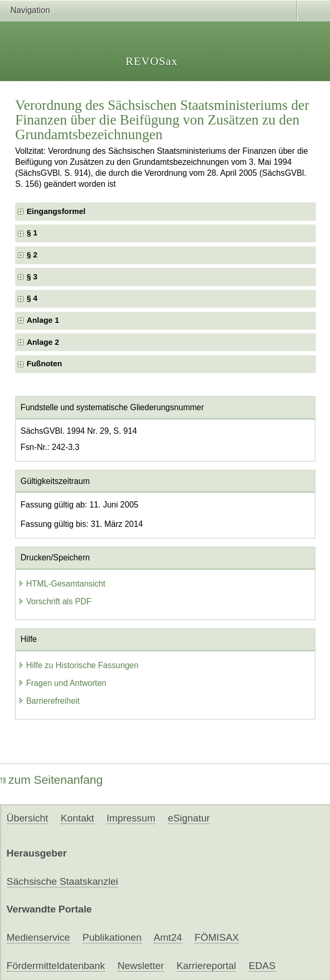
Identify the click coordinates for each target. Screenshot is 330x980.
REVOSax (152, 61)
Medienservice (38, 937)
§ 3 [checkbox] (33, 277)
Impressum (131, 818)
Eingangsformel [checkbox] (56, 211)
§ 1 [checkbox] (33, 233)
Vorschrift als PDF (55, 601)
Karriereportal (207, 966)
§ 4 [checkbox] (33, 298)
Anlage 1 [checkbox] (43, 320)
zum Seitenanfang (52, 780)
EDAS (262, 966)
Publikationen (112, 937)
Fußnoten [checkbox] (44, 364)
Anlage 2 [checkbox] (43, 342)
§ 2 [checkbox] (33, 255)
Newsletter (141, 966)
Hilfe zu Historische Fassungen (78, 665)
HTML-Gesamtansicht (62, 584)
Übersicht (27, 818)
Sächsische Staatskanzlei (62, 881)
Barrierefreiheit (49, 701)
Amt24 (168, 937)
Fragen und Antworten (62, 683)
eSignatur (189, 818)
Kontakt (77, 818)
